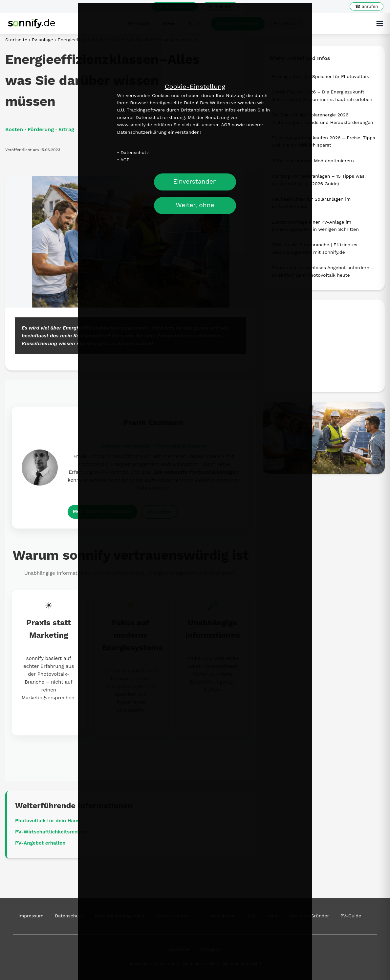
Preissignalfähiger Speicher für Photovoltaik (320, 76)
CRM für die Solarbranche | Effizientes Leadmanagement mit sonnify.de (314, 248)
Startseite (16, 40)
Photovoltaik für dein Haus (47, 821)
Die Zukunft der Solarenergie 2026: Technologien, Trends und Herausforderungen (322, 118)
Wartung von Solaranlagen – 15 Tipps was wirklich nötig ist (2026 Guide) (318, 180)
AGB (125, 160)
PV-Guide (351, 916)
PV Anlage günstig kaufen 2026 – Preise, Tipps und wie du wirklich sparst (323, 141)
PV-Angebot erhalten (40, 843)
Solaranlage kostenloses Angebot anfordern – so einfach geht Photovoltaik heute (323, 271)
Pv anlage (43, 40)
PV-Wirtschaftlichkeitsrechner (52, 832)
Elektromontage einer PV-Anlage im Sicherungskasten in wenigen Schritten (315, 226)
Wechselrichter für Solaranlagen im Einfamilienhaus (311, 203)
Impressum (31, 916)
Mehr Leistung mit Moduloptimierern (313, 161)
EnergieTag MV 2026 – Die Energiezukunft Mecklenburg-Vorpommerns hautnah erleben (322, 95)
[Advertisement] (324, 346)
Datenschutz (135, 152)
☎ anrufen (366, 6)
